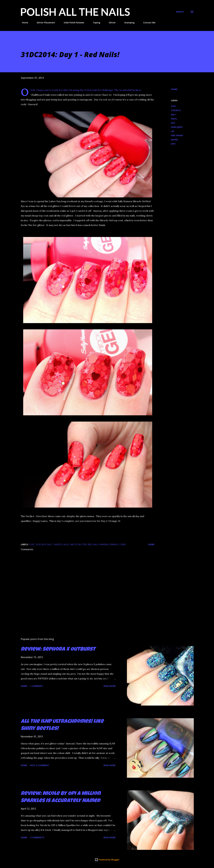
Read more (110, 686)
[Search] (180, 12)
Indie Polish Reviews (72, 23)
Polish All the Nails (75, 12)
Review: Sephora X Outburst (58, 650)
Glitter (110, 23)
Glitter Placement (44, 23)
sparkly (174, 139)
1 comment (36, 686)
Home (23, 23)
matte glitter (177, 127)
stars (173, 144)
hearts (174, 119)
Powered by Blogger (107, 860)
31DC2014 (176, 110)
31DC (173, 106)
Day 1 (174, 114)
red (172, 131)
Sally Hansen (177, 135)
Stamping (128, 23)
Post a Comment (40, 765)
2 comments (37, 837)
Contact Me (147, 23)
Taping (95, 23)
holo (173, 123)
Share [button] (174, 89)
